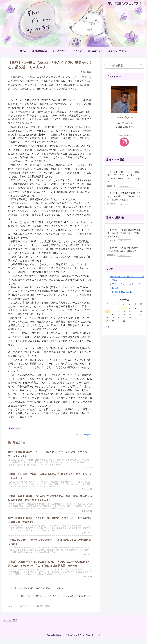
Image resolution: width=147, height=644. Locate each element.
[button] (141, 65)
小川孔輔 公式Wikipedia (121, 292)
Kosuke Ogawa (124, 117)
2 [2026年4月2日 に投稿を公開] (124, 308)
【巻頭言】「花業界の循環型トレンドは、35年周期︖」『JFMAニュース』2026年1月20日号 (124, 196)
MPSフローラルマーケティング (125, 284)
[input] (124, 66)
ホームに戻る (10, 625)
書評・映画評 (15, 429)
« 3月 (107, 327)
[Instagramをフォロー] (124, 142)
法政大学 (114, 288)
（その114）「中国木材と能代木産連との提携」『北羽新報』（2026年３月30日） (124, 233)
